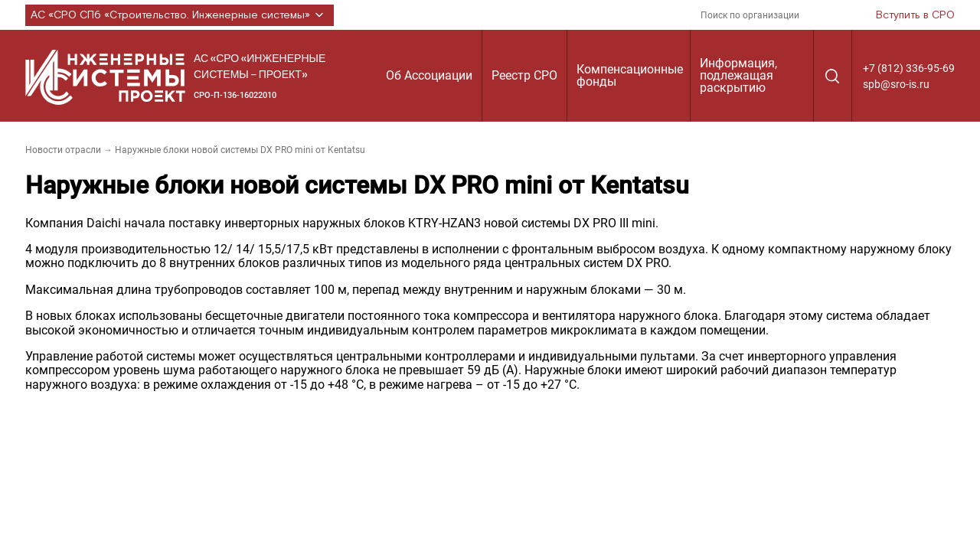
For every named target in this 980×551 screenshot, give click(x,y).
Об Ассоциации (429, 75)
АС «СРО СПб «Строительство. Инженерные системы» (180, 15)
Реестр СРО (524, 75)
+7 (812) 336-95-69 (909, 68)
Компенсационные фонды (630, 75)
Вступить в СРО (915, 15)
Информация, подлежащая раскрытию (738, 75)
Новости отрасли (63, 150)
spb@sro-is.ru (896, 84)
